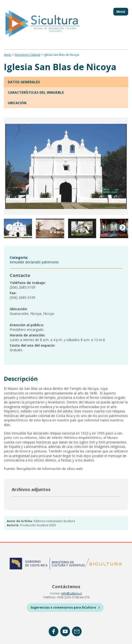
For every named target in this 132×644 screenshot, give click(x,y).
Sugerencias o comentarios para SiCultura (65, 607)
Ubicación (17, 103)
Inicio (8, 55)
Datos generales (24, 82)
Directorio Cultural (27, 55)
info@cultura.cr (72, 593)
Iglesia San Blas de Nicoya (62, 55)
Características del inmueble (36, 92)
